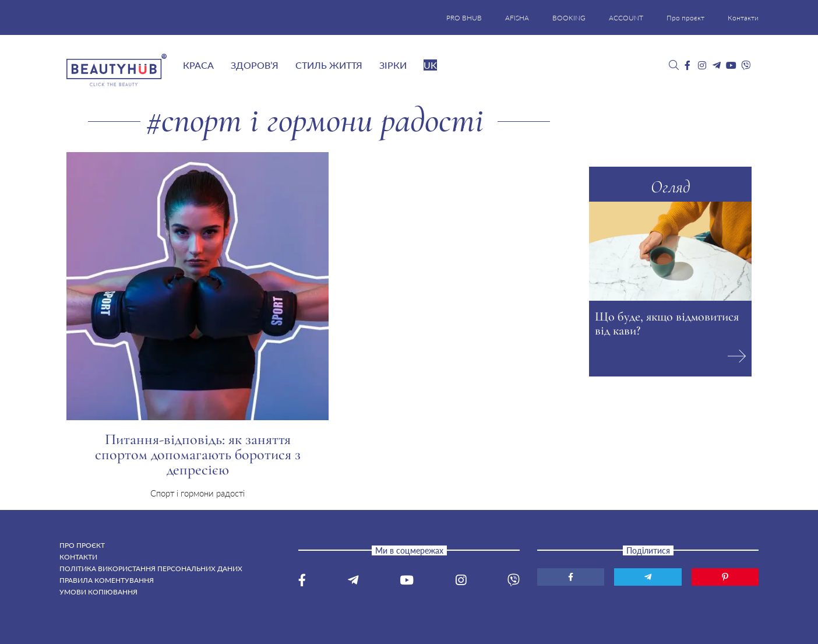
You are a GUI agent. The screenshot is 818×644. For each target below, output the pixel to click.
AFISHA (517, 18)
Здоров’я (255, 65)
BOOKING (569, 18)
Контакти (743, 18)
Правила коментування (107, 580)
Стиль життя (329, 65)
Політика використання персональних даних (151, 569)
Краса (198, 65)
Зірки (393, 65)
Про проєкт (685, 18)
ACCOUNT (626, 18)
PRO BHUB (464, 18)
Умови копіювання (98, 592)
